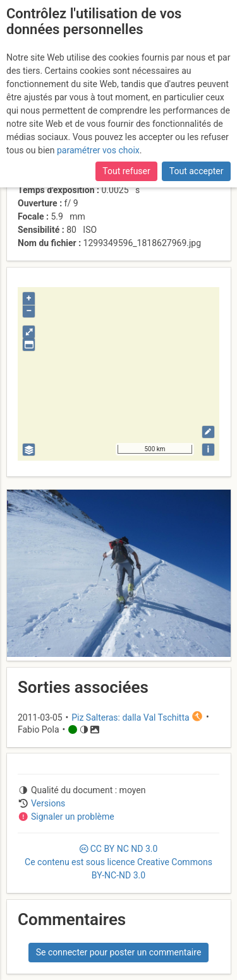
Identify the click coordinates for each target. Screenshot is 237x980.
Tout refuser (126, 171)
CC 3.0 (118, 862)
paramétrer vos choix (98, 150)
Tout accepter (197, 171)
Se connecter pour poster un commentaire (119, 952)
